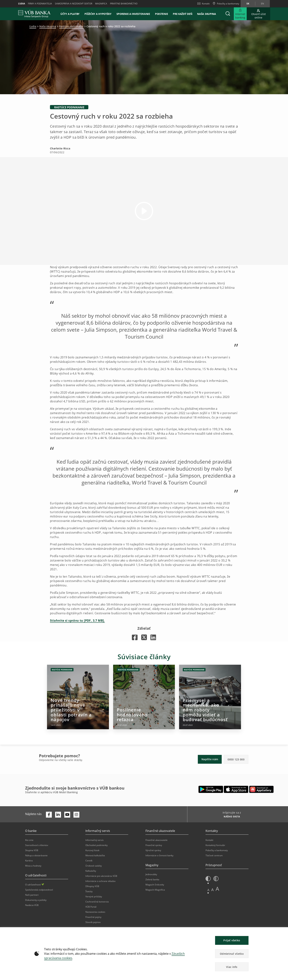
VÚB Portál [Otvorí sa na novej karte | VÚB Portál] (91, 907)
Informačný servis (94, 840)
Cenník (89, 861)
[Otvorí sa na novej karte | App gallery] (261, 789)
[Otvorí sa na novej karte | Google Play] (211, 789)
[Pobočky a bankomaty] (226, 4)
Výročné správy (153, 850)
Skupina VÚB (32, 850)
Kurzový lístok (92, 850)
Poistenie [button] (161, 14)
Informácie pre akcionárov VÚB (101, 876)
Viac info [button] (232, 967)
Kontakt (204, 4)
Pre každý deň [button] (182, 14)
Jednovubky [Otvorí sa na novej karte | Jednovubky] (151, 874)
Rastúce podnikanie (71, 26)
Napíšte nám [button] (210, 759)
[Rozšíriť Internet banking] (240, 14)
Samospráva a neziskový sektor (74, 4)
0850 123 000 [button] (236, 759)
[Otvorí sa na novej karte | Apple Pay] (236, 789)
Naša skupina (206, 14)
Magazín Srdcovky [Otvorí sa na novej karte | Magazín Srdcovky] (155, 885)
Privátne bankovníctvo (124, 4)
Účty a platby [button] (70, 14)
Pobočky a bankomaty (217, 850)
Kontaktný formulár (215, 845)
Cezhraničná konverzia (97, 902)
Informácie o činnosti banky (159, 855)
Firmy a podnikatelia (40, 4)
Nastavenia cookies (95, 912)
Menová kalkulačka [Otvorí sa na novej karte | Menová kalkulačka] (95, 855)
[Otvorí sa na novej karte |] (135, 637)
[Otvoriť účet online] (258, 14)
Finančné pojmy (93, 917)
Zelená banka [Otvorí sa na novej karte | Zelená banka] (152, 879)
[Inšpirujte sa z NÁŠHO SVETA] (230, 817)
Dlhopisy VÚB (92, 886)
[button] (228, 14)
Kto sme (29, 840)
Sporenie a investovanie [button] (133, 14)
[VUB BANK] (34, 14)
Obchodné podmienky (97, 845)
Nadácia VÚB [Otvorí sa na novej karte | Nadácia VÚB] (32, 905)
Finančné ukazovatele (156, 840)
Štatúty (89, 891)
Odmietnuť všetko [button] (232, 954)
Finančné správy (154, 845)
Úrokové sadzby (94, 866)
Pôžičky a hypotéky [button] (98, 14)
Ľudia (22, 4)
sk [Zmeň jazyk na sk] (248, 4)
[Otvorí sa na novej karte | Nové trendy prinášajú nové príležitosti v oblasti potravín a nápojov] (78, 697)
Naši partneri (32, 895)
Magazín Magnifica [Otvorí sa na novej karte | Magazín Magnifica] (155, 890)
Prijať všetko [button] (232, 940)
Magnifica (101, 4)
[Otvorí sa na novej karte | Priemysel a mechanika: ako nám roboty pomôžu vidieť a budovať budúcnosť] (210, 697)
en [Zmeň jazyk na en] (262, 4)
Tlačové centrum (214, 855)
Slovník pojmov (93, 922)
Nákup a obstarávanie (36, 855)
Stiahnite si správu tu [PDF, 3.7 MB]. (77, 621)
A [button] (208, 890)
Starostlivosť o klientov (37, 845)
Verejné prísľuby (94, 897)
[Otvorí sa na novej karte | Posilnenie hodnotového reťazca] (144, 697)
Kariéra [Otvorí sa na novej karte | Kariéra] (29, 861)
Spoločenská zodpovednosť (39, 890)
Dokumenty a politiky (36, 900)
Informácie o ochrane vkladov (100, 881)
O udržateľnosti (35, 885)
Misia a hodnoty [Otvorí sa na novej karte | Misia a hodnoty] (33, 866)
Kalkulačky (91, 871)
